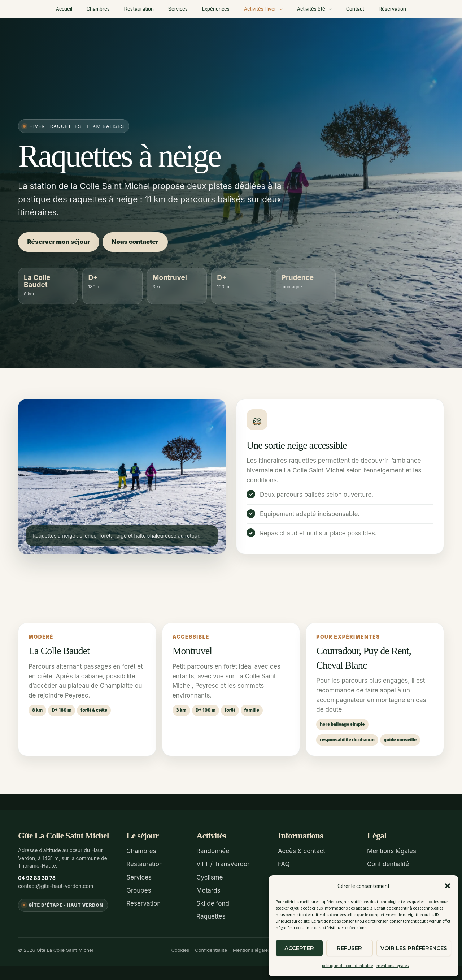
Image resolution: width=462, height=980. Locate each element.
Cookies (180, 948)
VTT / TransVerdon (224, 864)
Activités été (306, 9)
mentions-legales (393, 965)
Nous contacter (140, 242)
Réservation (375, 9)
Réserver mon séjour (60, 242)
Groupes (139, 889)
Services (182, 9)
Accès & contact (302, 851)
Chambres (111, 9)
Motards (208, 889)
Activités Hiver (259, 9)
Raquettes (211, 915)
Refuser (349, 948)
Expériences (216, 9)
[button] (448, 886)
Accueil (81, 9)
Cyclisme (210, 877)
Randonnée (213, 851)
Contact (342, 9)
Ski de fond (213, 902)
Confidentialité (388, 864)
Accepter (299, 948)
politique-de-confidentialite (347, 965)
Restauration (148, 9)
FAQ (284, 864)
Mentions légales (392, 851)
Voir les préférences (414, 948)
